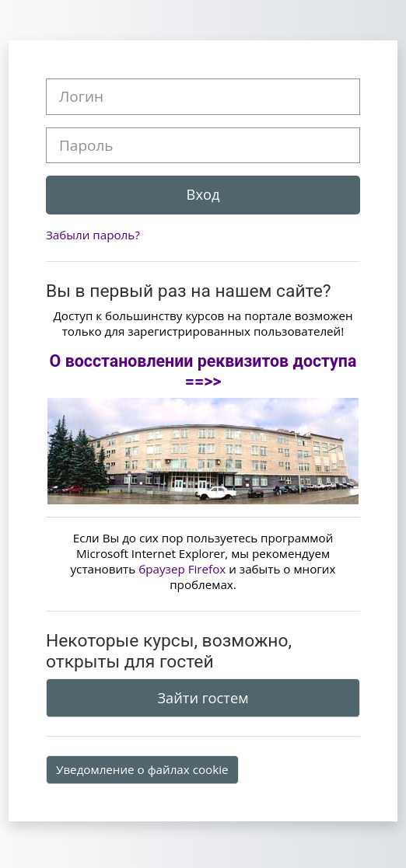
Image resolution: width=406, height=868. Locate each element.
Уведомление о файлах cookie (142, 769)
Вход (203, 194)
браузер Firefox (182, 569)
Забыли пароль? (93, 235)
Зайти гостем (203, 698)
